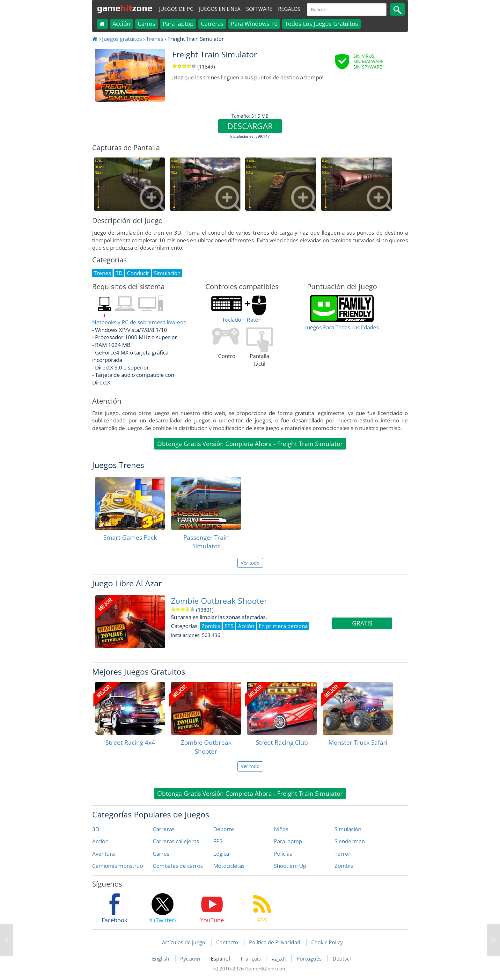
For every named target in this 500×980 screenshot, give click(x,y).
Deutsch (343, 959)
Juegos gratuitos (122, 39)
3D (96, 829)
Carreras (212, 24)
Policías (283, 854)
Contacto (227, 942)
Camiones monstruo (118, 866)
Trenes (155, 39)
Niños (281, 829)
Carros (147, 24)
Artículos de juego (184, 942)
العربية (279, 959)
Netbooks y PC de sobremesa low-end (139, 322)
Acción (121, 24)
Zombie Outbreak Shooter (219, 601)
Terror (342, 854)
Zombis (344, 866)
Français (251, 959)
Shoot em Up (290, 866)
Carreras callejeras (176, 841)
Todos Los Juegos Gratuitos (321, 24)
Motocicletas (229, 866)
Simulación (348, 829)
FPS (218, 841)
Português (310, 959)
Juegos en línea (220, 9)
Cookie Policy (327, 942)
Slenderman (350, 841)
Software (259, 9)
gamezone (125, 8)
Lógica (221, 854)
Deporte (224, 829)
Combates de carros (178, 866)
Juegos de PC (176, 9)
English (161, 959)
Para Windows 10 (254, 24)
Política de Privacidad (275, 942)
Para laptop (178, 24)
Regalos (289, 9)
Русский (191, 959)
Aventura (103, 854)
